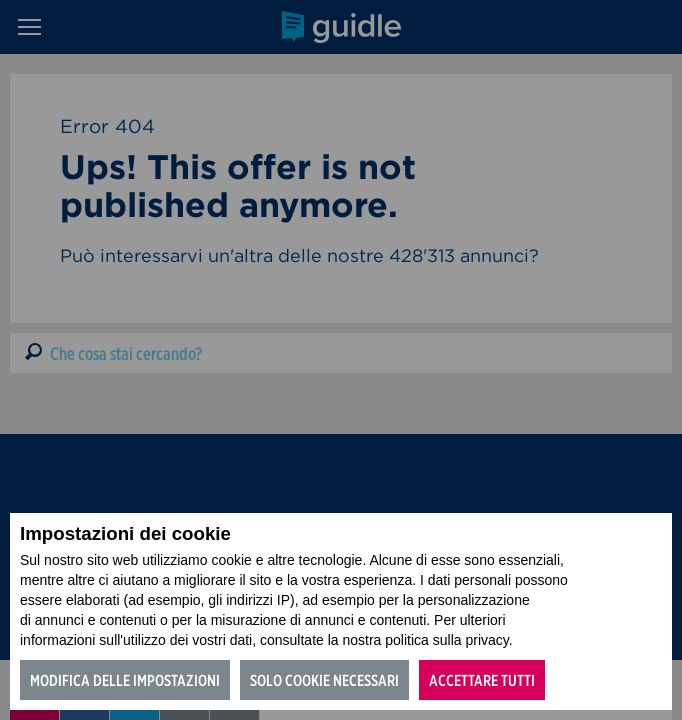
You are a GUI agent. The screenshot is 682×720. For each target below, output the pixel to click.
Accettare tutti (482, 680)
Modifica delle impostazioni (125, 680)
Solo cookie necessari (324, 680)
